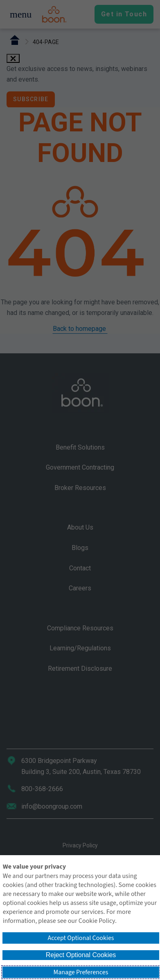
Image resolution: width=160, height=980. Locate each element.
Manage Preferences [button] (81, 972)
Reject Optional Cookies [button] (81, 955)
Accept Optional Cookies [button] (81, 938)
